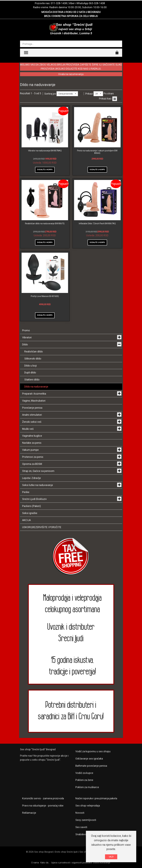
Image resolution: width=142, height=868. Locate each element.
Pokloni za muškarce (87, 787)
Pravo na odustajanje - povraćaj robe (43, 806)
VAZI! (111, 857)
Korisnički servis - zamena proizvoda (43, 798)
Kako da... (45, 863)
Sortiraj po (50, 94)
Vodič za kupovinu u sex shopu (93, 751)
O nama (35, 863)
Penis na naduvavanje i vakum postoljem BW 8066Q (97, 152)
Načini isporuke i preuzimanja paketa (96, 798)
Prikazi (89, 94)
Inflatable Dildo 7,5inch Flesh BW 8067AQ (97, 224)
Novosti (80, 813)
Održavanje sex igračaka (89, 759)
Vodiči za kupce (84, 773)
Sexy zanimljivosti (86, 820)
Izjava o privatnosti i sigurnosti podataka (71, 863)
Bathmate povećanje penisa (91, 766)
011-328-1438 (59, 3)
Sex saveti (81, 827)
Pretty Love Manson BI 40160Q (45, 296)
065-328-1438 (97, 3)
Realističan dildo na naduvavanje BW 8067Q (45, 224)
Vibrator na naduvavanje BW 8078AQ (45, 151)
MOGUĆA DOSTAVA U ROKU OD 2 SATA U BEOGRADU (71, 12)
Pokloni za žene (84, 780)
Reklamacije (29, 813)
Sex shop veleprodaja (88, 806)
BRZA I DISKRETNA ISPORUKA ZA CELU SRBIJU (71, 16)
